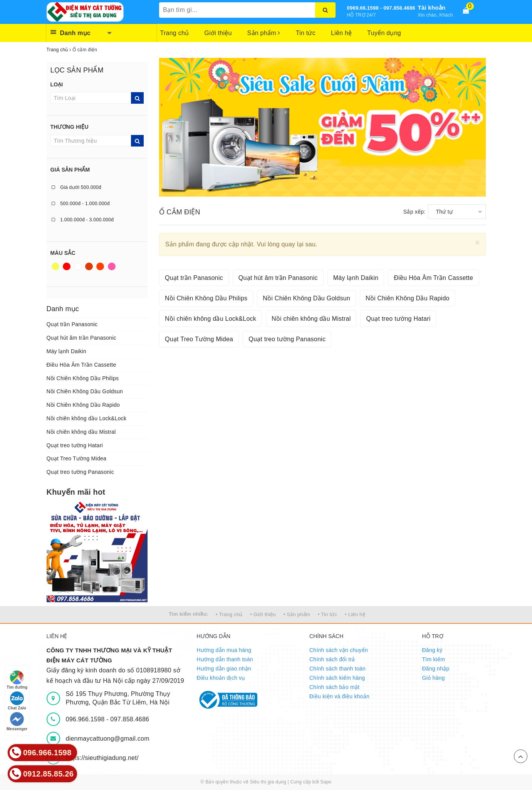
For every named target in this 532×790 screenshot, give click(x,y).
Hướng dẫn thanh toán (225, 659)
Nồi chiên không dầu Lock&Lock (87, 418)
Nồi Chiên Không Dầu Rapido (83, 405)
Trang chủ (175, 33)
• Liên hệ (355, 614)
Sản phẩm (264, 33)
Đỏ (67, 266)
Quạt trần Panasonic (72, 324)
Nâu (89, 266)
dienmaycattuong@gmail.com (108, 739)
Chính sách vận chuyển (339, 650)
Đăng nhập (436, 669)
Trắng (78, 266)
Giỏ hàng (434, 678)
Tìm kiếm (434, 659)
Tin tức (306, 33)
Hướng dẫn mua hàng (224, 650)
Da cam (100, 266)
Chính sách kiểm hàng (337, 678)
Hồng (112, 266)
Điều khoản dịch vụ (221, 678)
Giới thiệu (218, 33)
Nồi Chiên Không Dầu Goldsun (85, 391)
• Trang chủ (229, 614)
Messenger (17, 722)
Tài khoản (432, 8)
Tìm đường (17, 680)
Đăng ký (432, 650)
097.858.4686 (130, 719)
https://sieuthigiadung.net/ (102, 758)
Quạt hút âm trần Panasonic (81, 338)
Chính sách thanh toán (337, 669)
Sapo (326, 782)
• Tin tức (327, 614)
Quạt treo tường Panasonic (80, 472)
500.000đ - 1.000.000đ (81, 204)
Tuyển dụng (384, 33)
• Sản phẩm (297, 614)
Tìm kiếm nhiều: (188, 614)
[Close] (477, 242)
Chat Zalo (17, 701)
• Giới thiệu (263, 614)
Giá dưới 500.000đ (76, 187)
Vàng (55, 266)
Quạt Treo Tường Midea (77, 458)
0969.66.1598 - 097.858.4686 (381, 8)
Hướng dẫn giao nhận (224, 669)
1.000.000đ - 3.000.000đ (83, 220)
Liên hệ (341, 33)
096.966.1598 (86, 719)
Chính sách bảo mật (334, 687)
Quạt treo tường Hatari (75, 445)
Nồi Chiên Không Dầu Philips (83, 378)
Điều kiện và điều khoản (339, 696)
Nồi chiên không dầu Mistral (81, 432)
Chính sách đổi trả (332, 659)
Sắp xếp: (415, 212)
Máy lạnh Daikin (67, 351)
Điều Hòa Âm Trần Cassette (81, 365)
